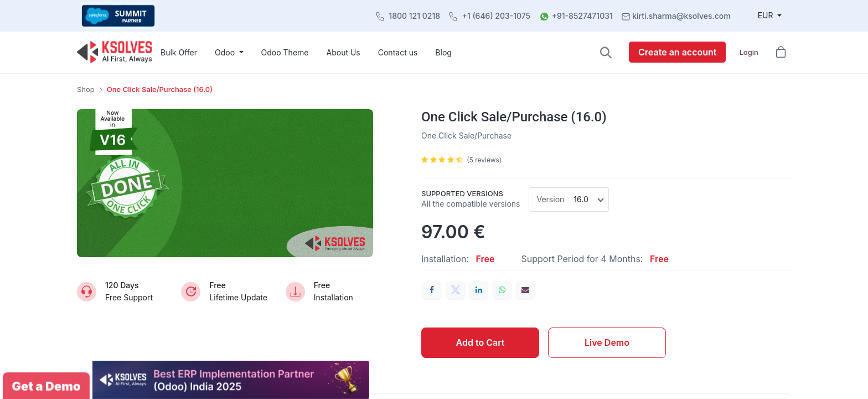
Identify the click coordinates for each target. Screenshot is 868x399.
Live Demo (607, 342)
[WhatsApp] (502, 290)
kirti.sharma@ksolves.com (681, 16)
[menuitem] (179, 52)
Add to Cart (480, 342)
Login (748, 52)
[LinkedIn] (479, 290)
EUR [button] (767, 15)
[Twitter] (456, 290)
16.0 (581, 199)
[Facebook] (432, 290)
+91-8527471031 (582, 16)
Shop (86, 89)
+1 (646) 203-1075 (497, 16)
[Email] (525, 290)
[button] (606, 52)
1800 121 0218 (414, 16)
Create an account (677, 52)
